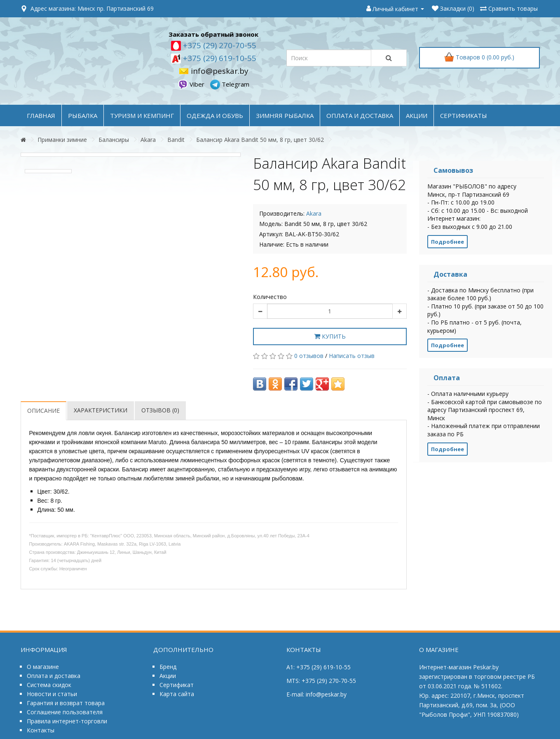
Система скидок (49, 685)
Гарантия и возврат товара (66, 703)
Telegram (230, 84)
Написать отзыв (352, 356)
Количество (270, 297)
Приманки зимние (62, 140)
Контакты (41, 730)
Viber (192, 84)
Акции (168, 676)
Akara (148, 140)
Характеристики (101, 410)
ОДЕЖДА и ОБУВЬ (215, 115)
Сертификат (177, 685)
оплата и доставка (360, 115)
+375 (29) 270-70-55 (219, 45)
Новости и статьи (52, 694)
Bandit (176, 140)
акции (417, 115)
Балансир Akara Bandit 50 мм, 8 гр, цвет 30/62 (260, 140)
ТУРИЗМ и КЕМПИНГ (142, 115)
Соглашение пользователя (65, 712)
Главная (41, 115)
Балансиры (114, 140)
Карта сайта (177, 694)
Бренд (168, 667)
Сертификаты (464, 115)
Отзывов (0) (160, 410)
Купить (330, 336)
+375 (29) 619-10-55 (219, 58)
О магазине (43, 667)
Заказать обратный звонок (213, 34)
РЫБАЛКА (83, 115)
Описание (43, 411)
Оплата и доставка (54, 676)
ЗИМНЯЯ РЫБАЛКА (285, 115)
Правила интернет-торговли (67, 721)
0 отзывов (309, 356)
